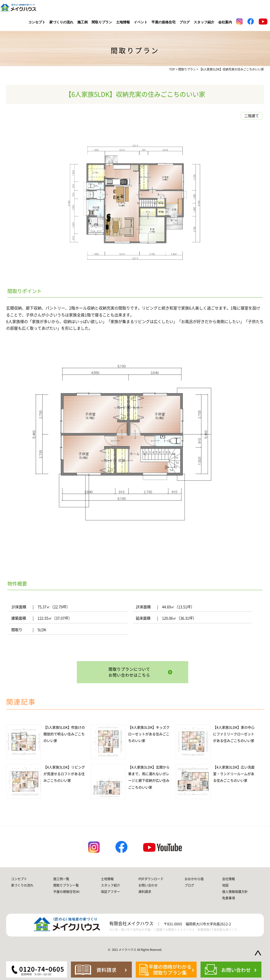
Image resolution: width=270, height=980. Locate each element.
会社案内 (225, 22)
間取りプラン (102, 22)
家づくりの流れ (61, 22)
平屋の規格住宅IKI (66, 892)
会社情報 (229, 879)
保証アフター (110, 892)
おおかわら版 (194, 879)
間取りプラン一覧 (66, 885)
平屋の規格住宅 (163, 22)
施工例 (82, 22)
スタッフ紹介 (204, 22)
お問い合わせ (148, 885)
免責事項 (229, 898)
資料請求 (145, 892)
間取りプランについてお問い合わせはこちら (130, 672)
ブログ (185, 22)
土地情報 (123, 22)
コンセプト (37, 22)
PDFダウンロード (151, 879)
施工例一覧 (61, 879)
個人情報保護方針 (235, 892)
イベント (141, 22)
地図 (225, 885)
